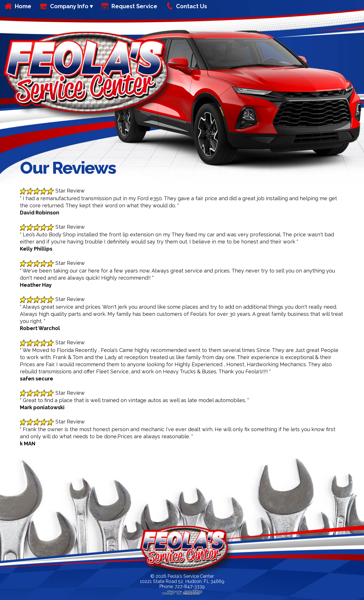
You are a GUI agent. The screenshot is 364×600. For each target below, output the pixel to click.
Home (23, 6)
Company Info (69, 6)
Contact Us (192, 6)
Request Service (134, 6)
